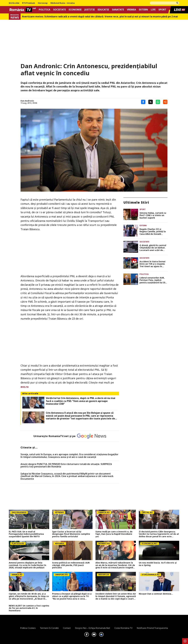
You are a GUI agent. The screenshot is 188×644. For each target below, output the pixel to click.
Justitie (90, 10)
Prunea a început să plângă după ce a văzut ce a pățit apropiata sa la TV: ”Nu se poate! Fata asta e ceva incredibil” (72, 596)
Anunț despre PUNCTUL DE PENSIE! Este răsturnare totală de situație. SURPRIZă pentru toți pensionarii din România (66, 465)
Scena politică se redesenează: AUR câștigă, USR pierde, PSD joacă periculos (71, 565)
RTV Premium (29, 3)
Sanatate (118, 10)
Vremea (131, 10)
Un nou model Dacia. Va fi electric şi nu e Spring (158, 564)
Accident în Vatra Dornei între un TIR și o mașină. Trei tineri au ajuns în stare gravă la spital (152, 264)
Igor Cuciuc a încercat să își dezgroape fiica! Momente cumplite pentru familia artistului (71, 534)
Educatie (103, 10)
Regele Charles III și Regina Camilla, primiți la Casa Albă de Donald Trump (153, 232)
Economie (75, 10)
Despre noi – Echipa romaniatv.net (93, 628)
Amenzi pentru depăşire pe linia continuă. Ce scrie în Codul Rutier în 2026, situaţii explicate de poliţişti (27, 565)
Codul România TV (123, 628)
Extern (143, 10)
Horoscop (43, 3)
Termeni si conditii (49, 628)
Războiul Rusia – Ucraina (63, 3)
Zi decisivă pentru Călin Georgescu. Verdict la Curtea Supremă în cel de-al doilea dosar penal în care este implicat (159, 534)
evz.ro (25, 387)
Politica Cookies (28, 628)
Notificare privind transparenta (152, 628)
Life (153, 10)
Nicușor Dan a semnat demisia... (156, 594)
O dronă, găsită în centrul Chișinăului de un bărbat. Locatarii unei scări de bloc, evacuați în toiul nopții (153, 248)
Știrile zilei (14, 3)
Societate (59, 10)
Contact (67, 628)
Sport (162, 10)
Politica (45, 10)
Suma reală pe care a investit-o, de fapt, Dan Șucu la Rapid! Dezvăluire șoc (114, 534)
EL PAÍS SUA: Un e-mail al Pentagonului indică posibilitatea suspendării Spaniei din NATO (26, 534)
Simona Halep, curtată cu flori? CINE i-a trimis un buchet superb (153, 215)
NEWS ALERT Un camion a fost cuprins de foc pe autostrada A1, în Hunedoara (29, 608)
